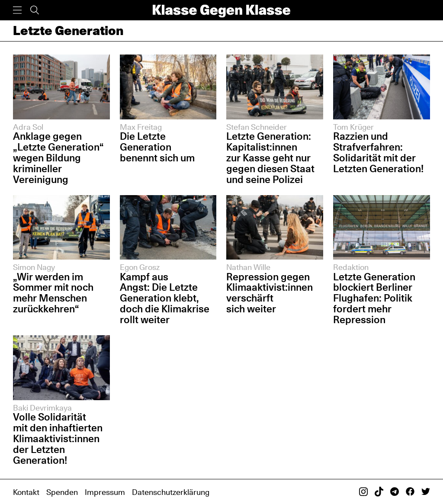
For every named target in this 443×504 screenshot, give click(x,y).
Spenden (62, 492)
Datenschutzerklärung (171, 492)
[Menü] (17, 10)
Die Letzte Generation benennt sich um (157, 147)
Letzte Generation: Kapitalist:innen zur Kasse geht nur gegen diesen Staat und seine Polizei (270, 158)
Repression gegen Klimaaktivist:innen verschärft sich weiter (270, 293)
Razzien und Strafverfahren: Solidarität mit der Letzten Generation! (378, 152)
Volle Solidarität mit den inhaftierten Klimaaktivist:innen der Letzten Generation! (58, 438)
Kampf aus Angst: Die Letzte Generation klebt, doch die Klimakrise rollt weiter (165, 298)
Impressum (105, 492)
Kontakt (26, 492)
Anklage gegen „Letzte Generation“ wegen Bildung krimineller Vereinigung (58, 158)
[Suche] (35, 10)
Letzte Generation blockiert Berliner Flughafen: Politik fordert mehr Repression (374, 298)
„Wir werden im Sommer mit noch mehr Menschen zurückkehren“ (53, 293)
